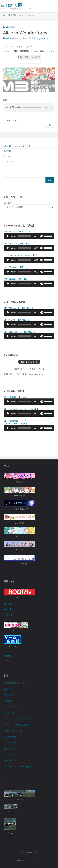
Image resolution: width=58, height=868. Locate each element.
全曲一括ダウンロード (29, 362)
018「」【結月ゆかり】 (20, 308)
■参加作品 (12, 15)
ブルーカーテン (11, 737)
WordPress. (37, 860)
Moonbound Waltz (12, 707)
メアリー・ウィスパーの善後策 (18, 767)
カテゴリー (9, 203)
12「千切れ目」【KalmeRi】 (17, 397)
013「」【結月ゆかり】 (21, 332)
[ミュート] (41, 236)
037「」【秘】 (18, 244)
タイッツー (9, 661)
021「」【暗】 (17, 279)
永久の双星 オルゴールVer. (16, 683)
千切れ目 (8, 701)
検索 (50, 180)
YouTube (8, 609)
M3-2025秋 (9, 713)
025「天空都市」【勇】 (15, 267)
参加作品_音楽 (29, 38)
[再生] (8, 236)
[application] (29, 236)
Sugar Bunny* (43, 38)
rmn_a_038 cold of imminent (17, 719)
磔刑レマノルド (11, 749)
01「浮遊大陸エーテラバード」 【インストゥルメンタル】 (18, 422)
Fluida (28, 860)
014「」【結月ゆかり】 (18, 320)
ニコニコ (8, 615)
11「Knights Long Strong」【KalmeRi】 (21, 409)
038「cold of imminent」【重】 (18, 232)
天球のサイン (10, 761)
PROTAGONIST (11, 743)
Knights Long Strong (13, 731)
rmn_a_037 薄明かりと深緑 (17, 725)
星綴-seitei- (9, 689)
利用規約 (24, 374)
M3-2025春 (9, 755)
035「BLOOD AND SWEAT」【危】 (21, 255)
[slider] (25, 236)
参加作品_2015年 (14, 38)
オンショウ (9, 695)
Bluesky (8, 656)
